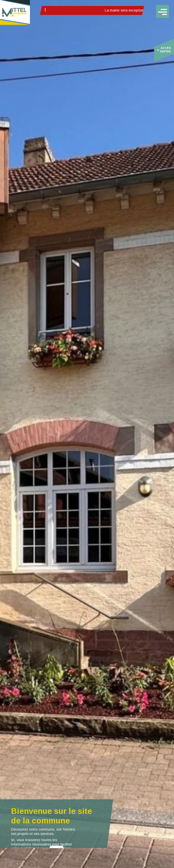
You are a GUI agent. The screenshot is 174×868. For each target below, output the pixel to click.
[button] (56, 847)
